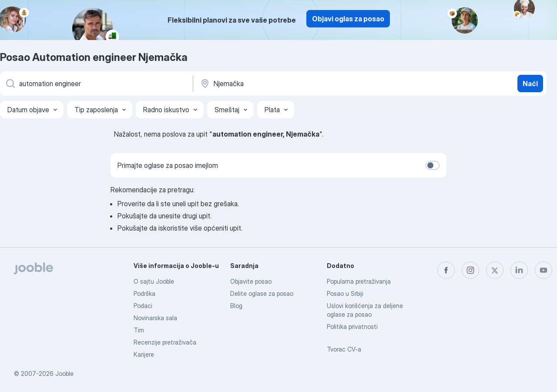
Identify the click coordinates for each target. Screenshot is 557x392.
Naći (530, 84)
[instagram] (470, 270)
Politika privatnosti (352, 327)
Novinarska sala (155, 318)
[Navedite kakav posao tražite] (96, 84)
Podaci (143, 306)
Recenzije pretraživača (165, 342)
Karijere (144, 354)
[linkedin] (519, 270)
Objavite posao (251, 281)
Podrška (144, 293)
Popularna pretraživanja (359, 281)
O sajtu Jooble (154, 281)
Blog (236, 306)
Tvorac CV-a (344, 349)
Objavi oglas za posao (348, 19)
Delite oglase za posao (262, 293)
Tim (139, 330)
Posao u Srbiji (345, 293)
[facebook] (446, 270)
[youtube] (544, 270)
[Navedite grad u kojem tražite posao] (290, 84)
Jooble (64, 374)
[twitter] (495, 270)
